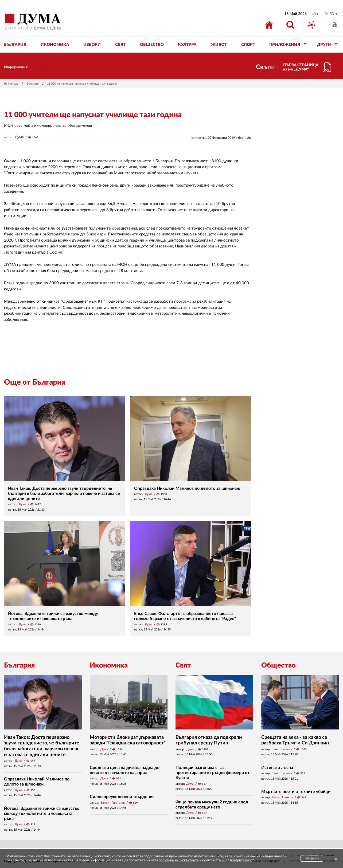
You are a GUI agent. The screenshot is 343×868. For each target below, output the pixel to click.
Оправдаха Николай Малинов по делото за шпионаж (187, 488)
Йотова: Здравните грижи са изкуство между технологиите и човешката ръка (42, 814)
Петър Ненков (282, 797)
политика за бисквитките (179, 860)
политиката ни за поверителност (228, 860)
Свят (183, 665)
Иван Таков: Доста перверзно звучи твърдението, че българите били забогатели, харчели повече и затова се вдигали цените (64, 494)
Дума (19, 137)
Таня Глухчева (282, 749)
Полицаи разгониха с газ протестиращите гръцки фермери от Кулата (213, 773)
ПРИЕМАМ (312, 859)
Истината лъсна (277, 768)
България (33, 84)
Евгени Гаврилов (113, 803)
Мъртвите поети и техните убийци (296, 792)
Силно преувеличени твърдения (122, 797)
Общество (278, 665)
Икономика (109, 665)
